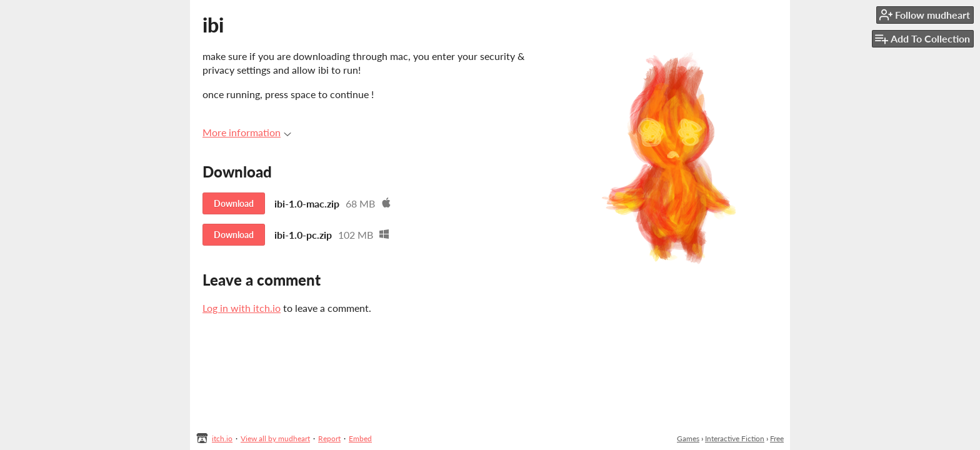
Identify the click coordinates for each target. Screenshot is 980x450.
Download (234, 203)
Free (777, 438)
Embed (360, 438)
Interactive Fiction (735, 438)
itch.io (222, 438)
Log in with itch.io (242, 308)
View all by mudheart (275, 438)
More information (247, 132)
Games (688, 438)
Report (329, 438)
